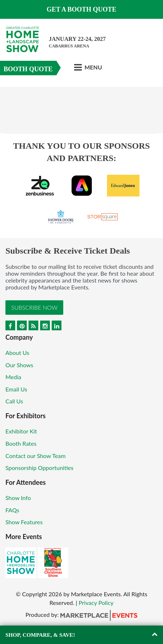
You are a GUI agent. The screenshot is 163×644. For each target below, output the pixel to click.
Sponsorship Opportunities (39, 468)
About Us (17, 353)
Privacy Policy (96, 603)
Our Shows (19, 365)
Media (13, 377)
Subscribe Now (34, 307)
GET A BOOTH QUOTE (81, 9)
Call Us (14, 401)
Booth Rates (21, 443)
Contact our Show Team (36, 456)
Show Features (24, 522)
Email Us (16, 389)
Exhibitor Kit (21, 431)
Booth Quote (28, 69)
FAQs (12, 510)
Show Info (18, 498)
